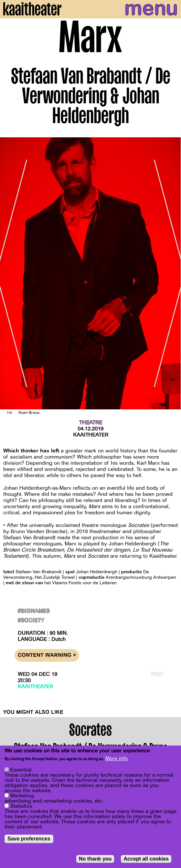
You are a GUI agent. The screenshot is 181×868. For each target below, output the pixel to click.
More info (117, 759)
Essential (21, 770)
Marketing (22, 796)
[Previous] (10, 273)
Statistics (21, 806)
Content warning (47, 655)
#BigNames (34, 611)
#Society (31, 621)
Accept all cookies (146, 859)
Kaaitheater (91, 435)
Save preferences (29, 839)
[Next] (171, 273)
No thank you (95, 859)
